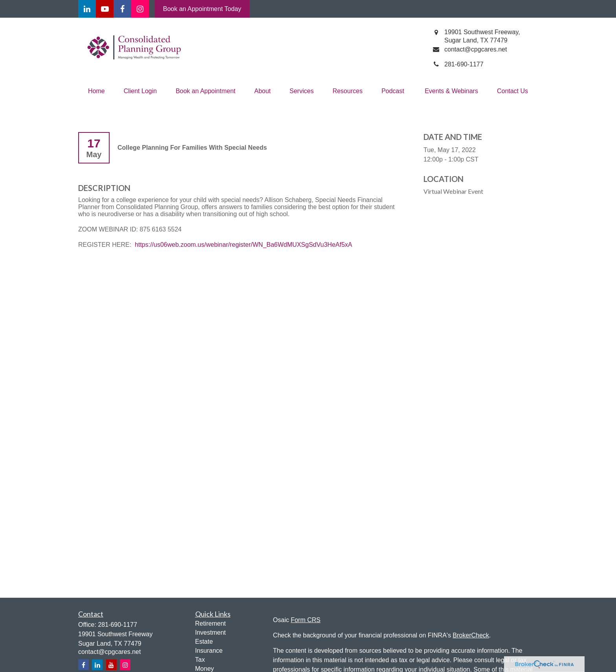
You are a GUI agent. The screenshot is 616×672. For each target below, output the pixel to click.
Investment (211, 633)
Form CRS (306, 620)
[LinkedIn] (87, 9)
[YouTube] (105, 9)
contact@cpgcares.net (109, 652)
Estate (204, 642)
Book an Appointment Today (202, 9)
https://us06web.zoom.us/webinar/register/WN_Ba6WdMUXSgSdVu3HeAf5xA (243, 245)
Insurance (209, 651)
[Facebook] (122, 9)
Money (205, 669)
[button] (96, 91)
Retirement (211, 623)
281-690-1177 (117, 625)
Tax (200, 660)
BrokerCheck (471, 635)
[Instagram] (125, 665)
